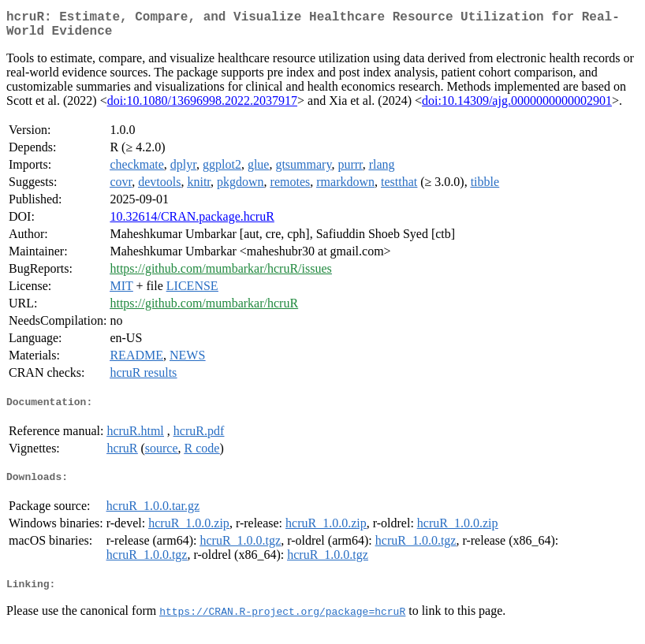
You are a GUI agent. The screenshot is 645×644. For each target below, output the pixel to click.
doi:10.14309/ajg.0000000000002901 (517, 107)
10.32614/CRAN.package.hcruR (192, 223)
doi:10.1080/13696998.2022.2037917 (202, 107)
